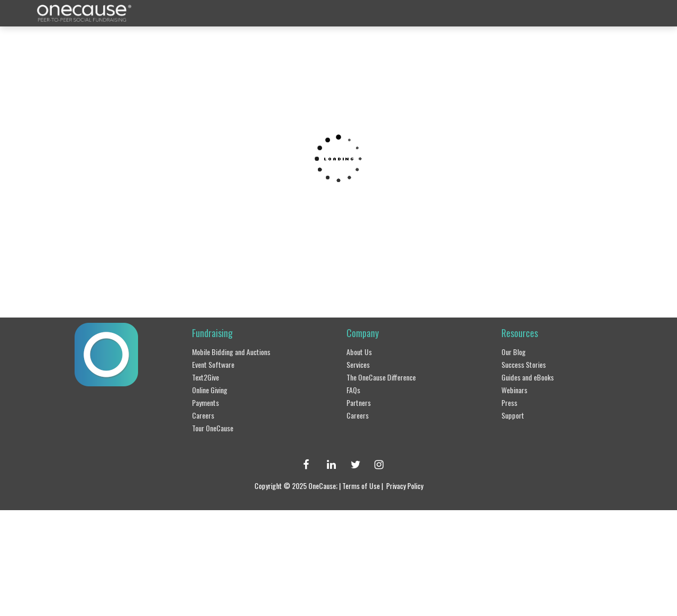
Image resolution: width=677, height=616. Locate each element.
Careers (205, 413)
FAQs (356, 388)
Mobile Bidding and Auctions (239, 352)
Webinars (517, 388)
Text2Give (208, 376)
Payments (208, 401)
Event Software (217, 364)
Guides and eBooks (534, 376)
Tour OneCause (218, 425)
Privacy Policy (416, 482)
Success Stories (528, 364)
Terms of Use (363, 482)
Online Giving (214, 388)
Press (511, 401)
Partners (360, 401)
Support (514, 413)
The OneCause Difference (389, 376)
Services (361, 364)
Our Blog (516, 352)
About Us (362, 352)
